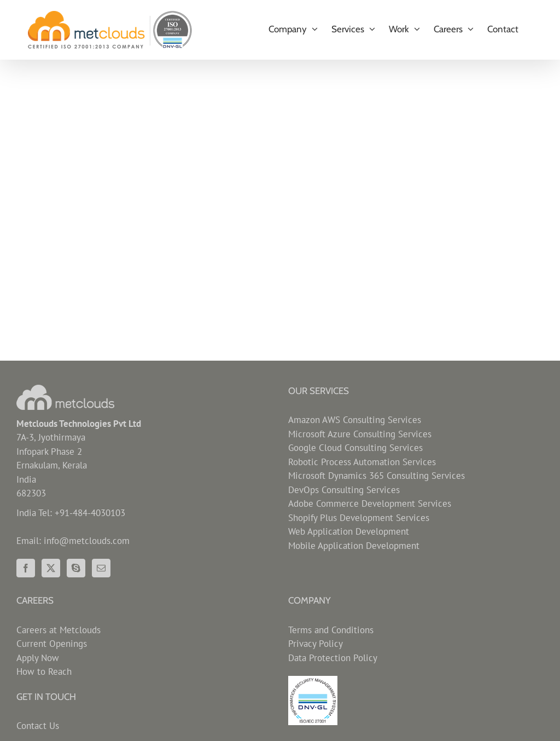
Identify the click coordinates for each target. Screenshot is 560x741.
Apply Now (38, 658)
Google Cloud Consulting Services (355, 448)
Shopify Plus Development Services (359, 518)
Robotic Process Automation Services (362, 462)
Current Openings (52, 644)
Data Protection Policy (333, 658)
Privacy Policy (316, 644)
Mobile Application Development (354, 546)
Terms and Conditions (331, 630)
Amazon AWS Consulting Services (355, 420)
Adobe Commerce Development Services (370, 503)
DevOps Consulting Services (344, 490)
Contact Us (38, 726)
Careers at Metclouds (59, 630)
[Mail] (101, 568)
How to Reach (44, 671)
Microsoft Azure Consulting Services (360, 434)
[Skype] (76, 568)
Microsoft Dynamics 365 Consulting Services (377, 476)
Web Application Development (349, 531)
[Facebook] (26, 568)
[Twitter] (51, 568)
